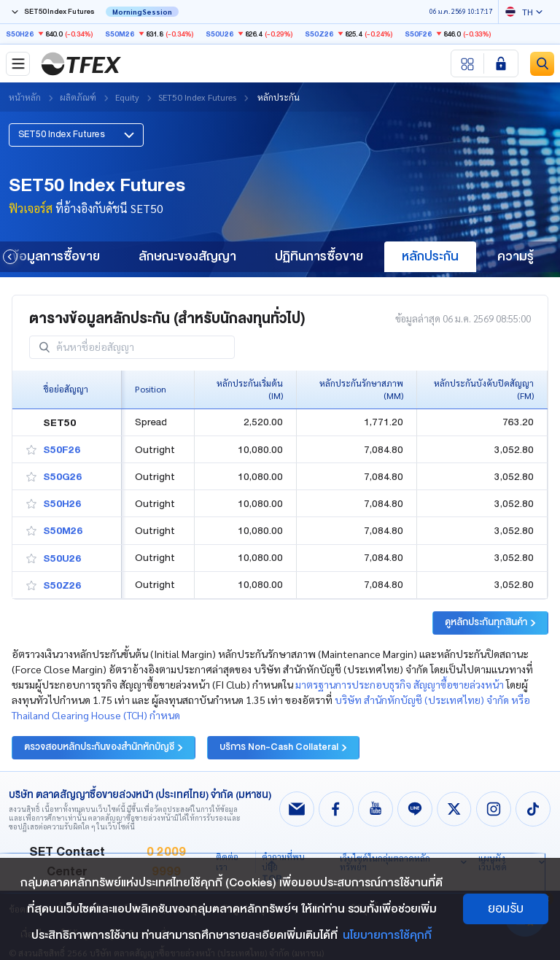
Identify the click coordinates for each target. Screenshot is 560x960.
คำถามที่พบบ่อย (283, 856)
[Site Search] (542, 64)
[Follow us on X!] (454, 804)
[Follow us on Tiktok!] (533, 804)
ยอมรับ (506, 909)
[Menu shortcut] (468, 63)
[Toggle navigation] (18, 64)
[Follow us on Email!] (297, 804)
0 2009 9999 (166, 857)
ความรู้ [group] (516, 256)
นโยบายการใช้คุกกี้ (387, 935)
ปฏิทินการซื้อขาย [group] (319, 256)
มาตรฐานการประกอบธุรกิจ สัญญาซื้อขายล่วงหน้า (400, 679)
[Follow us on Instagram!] (494, 804)
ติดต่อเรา (227, 856)
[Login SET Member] (501, 63)
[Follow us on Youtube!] (376, 804)
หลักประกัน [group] (430, 256)
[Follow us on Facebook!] (336, 804)
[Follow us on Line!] (415, 804)
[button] (76, 129)
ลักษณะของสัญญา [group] (187, 256)
